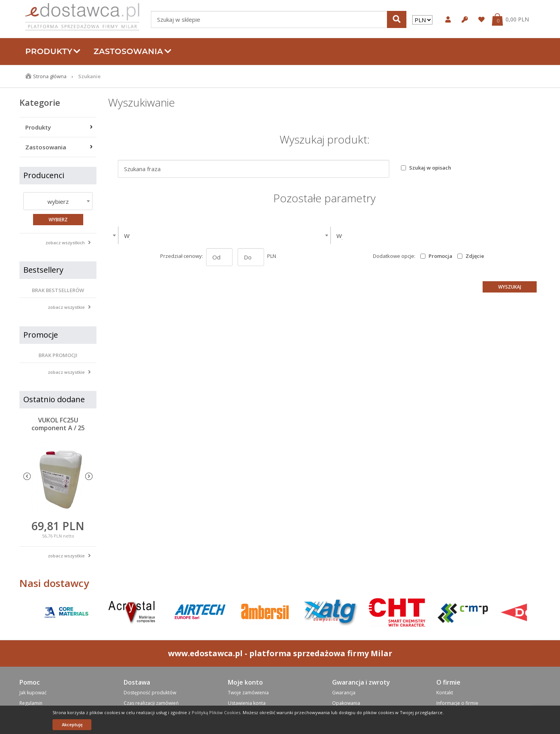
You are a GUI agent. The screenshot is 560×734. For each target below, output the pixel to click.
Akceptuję (72, 724)
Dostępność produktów (150, 693)
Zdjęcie (475, 256)
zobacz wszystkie (66, 307)
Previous (27, 476)
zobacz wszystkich (65, 243)
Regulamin (31, 703)
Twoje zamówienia (248, 693)
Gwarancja (344, 693)
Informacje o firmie (457, 703)
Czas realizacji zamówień (151, 703)
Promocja (440, 256)
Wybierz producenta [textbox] (364, 236)
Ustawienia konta (247, 703)
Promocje (41, 335)
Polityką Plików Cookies (216, 712)
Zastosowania (133, 51)
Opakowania (346, 703)
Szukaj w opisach (430, 168)
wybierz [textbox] (58, 201)
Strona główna (50, 76)
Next (89, 476)
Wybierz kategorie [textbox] (149, 236)
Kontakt (445, 693)
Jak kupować (33, 693)
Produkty (53, 51)
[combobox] (58, 201)
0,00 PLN (517, 19)
